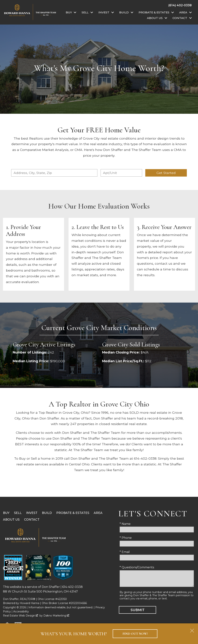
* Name (125, 524)
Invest (32, 513)
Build (47, 513)
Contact (32, 520)
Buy (6, 513)
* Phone (126, 538)
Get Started (166, 173)
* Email (125, 552)
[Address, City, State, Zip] (54, 173)
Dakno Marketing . (57, 616)
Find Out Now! (135, 634)
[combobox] (54, 173)
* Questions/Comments (137, 567)
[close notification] (192, 629)
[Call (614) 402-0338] (180, 5)
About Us (11, 520)
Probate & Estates (73, 513)
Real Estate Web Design (20, 616)
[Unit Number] (121, 173)
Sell (18, 513)
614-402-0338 (72, 587)
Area (98, 513)
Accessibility (21, 611)
